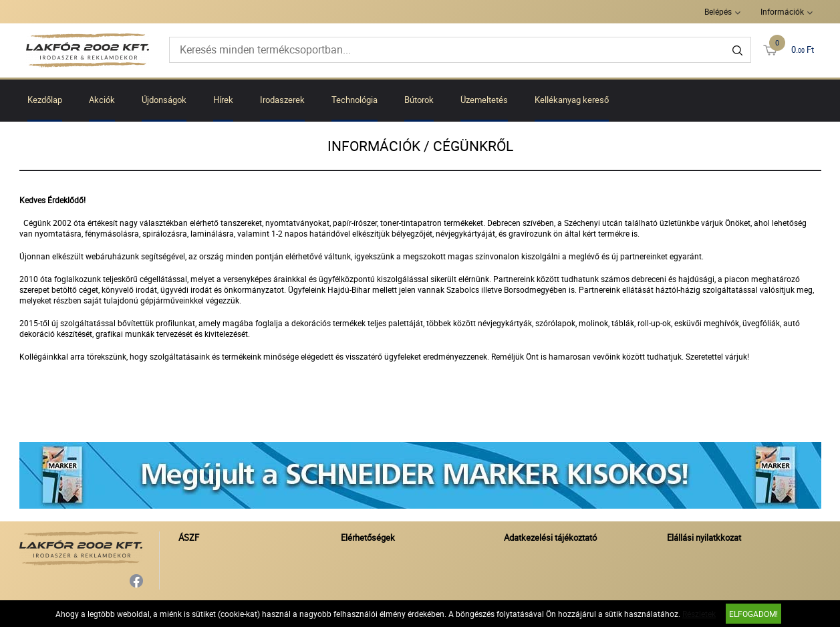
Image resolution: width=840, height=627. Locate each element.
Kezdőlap (45, 100)
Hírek (223, 100)
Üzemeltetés (484, 100)
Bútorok (419, 100)
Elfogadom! (753, 614)
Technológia (355, 100)
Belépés (718, 11)
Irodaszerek (282, 100)
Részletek (699, 614)
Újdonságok (164, 100)
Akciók (102, 100)
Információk (782, 11)
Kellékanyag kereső (572, 100)
